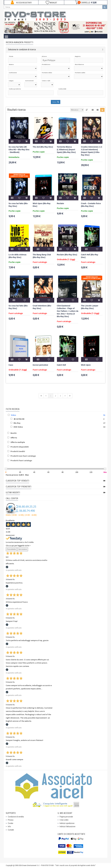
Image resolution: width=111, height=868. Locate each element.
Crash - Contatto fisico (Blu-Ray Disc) (91, 205)
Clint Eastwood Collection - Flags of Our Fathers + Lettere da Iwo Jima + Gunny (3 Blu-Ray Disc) (68, 311)
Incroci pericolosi (40, 365)
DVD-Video (18, 427)
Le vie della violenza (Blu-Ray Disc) (18, 256)
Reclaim (60, 203)
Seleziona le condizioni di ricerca (22, 50)
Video (13, 415)
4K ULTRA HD (19, 419)
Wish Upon (86, 365)
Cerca (56, 102)
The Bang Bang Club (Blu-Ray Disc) (42, 256)
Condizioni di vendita (16, 817)
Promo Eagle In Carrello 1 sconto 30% (19, 175)
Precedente (11, 549)
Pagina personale (66, 817)
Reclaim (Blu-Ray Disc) (67, 255)
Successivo (23, 549)
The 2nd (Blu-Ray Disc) (43, 147)
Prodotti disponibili (20, 447)
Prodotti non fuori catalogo (23, 456)
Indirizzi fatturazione (68, 826)
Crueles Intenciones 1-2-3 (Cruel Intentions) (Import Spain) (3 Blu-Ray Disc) (92, 151)
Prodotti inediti (18, 451)
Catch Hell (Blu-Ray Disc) (90, 256)
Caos (11, 365)
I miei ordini (64, 820)
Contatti (11, 830)
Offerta (14, 438)
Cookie (11, 823)
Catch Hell (61, 365)
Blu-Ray (17, 423)
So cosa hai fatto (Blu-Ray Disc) (18, 205)
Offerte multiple (18, 442)
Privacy (11, 820)
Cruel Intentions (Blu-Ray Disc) (42, 307)
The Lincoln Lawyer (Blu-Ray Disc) (90, 307)
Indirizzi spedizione (67, 823)
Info (9, 826)
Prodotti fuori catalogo (21, 460)
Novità (13, 433)
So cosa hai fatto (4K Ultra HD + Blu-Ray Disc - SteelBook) (19, 150)
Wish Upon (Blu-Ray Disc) (42, 205)
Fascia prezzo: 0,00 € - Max (17, 475)
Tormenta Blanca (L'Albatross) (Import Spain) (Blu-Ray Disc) (66, 150)
